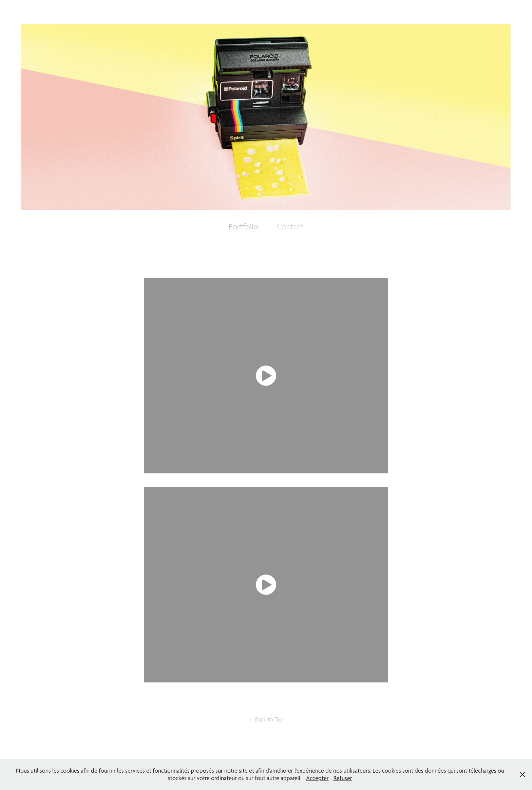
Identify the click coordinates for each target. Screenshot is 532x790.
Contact (290, 227)
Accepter (317, 778)
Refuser (343, 778)
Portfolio (243, 227)
